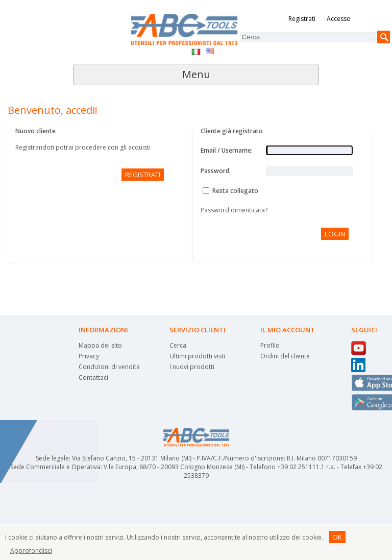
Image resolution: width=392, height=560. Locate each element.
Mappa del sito (100, 345)
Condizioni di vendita (109, 367)
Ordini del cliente (285, 356)
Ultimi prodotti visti (197, 356)
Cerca (178, 345)
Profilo (270, 345)
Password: (216, 171)
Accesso (339, 19)
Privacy (89, 356)
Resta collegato (235, 191)
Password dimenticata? (234, 210)
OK (337, 537)
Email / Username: (227, 150)
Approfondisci (31, 551)
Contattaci (93, 378)
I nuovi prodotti (192, 367)
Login (335, 234)
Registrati (302, 19)
